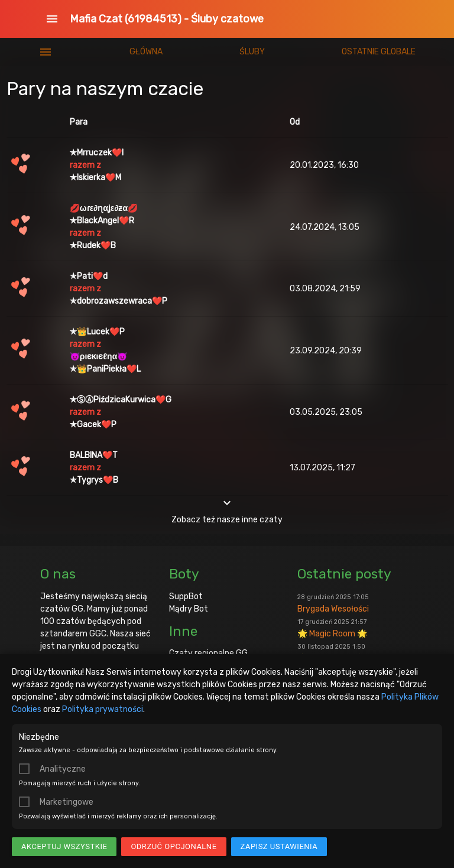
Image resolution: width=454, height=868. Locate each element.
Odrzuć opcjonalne (174, 846)
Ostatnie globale (379, 52)
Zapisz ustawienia (279, 846)
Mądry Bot (189, 609)
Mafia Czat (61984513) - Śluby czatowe (167, 19)
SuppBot (186, 596)
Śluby (252, 52)
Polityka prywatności (103, 709)
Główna (146, 52)
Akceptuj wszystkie (64, 846)
